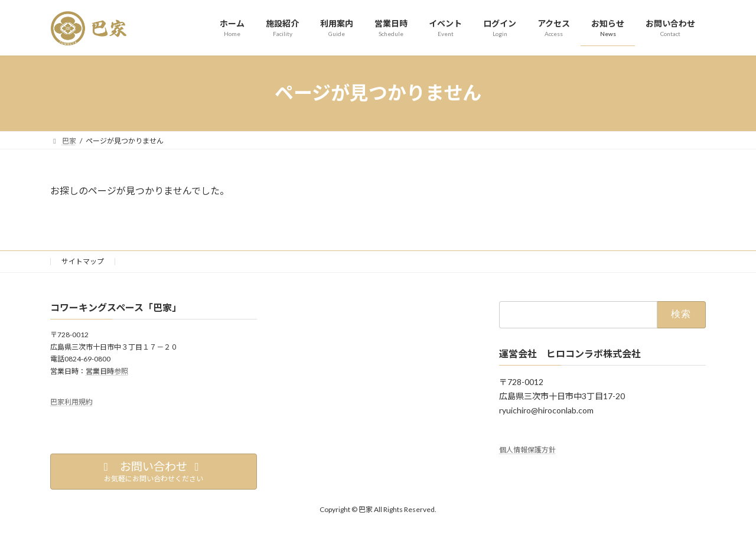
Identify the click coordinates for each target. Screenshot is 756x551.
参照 (107, 371)
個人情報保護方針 (527, 450)
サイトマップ (83, 261)
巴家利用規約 (71, 402)
